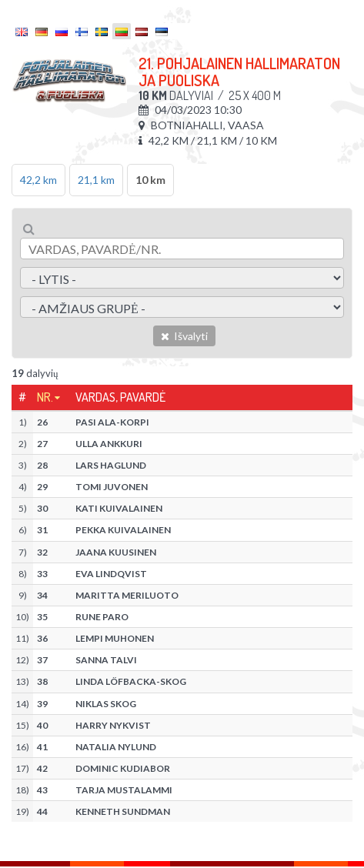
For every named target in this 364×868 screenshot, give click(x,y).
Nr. (45, 397)
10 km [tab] (150, 180)
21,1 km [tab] (96, 180)
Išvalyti (184, 336)
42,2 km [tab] (38, 180)
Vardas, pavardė (120, 397)
